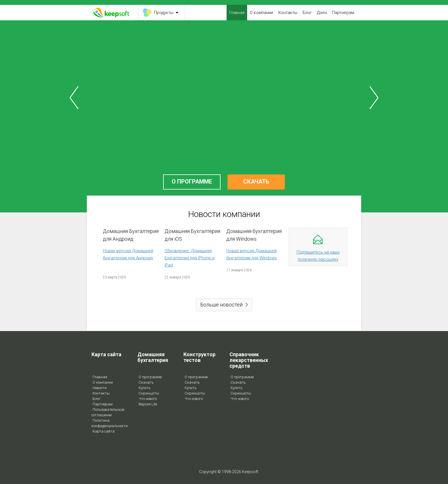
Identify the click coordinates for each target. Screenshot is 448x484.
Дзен (322, 13)
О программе (150, 377)
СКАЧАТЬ (256, 182)
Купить (145, 388)
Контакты (288, 13)
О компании (261, 13)
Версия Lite (148, 404)
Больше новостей (221, 305)
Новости (100, 388)
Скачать (146, 382)
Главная (237, 13)
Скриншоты (149, 393)
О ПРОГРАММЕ (192, 182)
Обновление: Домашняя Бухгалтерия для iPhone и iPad (190, 258)
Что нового (148, 399)
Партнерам (343, 13)
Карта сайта (104, 431)
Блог (307, 13)
